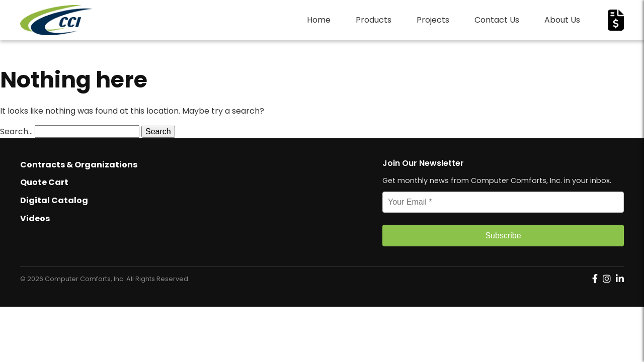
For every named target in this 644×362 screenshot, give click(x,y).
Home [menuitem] (319, 20)
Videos (35, 218)
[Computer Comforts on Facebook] (595, 279)
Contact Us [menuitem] (497, 20)
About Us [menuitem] (562, 20)
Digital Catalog (54, 200)
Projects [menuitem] (433, 20)
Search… (16, 131)
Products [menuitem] (374, 20)
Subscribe (503, 236)
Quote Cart (44, 182)
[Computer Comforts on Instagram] (607, 279)
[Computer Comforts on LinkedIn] (620, 279)
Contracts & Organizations (79, 165)
